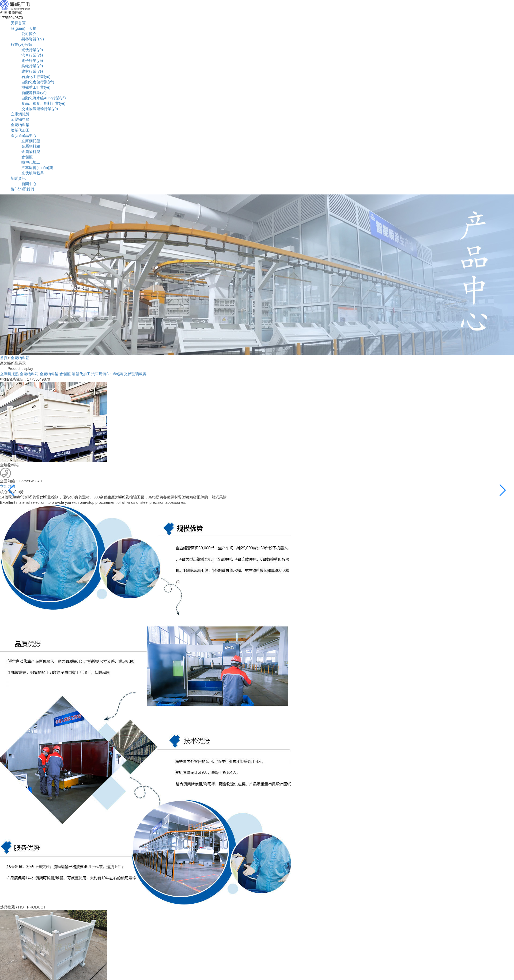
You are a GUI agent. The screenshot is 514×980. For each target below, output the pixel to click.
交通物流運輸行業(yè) (40, 109)
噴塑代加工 (20, 130)
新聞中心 (29, 184)
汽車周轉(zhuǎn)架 (37, 168)
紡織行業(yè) (32, 66)
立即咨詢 (7, 486)
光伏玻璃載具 (33, 173)
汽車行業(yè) (32, 55)
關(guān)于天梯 (24, 28)
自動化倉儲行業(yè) (38, 82)
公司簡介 (29, 34)
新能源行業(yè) (34, 93)
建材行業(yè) (32, 71)
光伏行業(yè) (32, 50)
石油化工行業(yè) (36, 77)
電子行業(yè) (32, 61)
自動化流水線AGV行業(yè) (44, 98)
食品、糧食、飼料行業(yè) (43, 103)
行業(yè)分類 (21, 44)
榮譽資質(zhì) (33, 39)
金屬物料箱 (20, 119)
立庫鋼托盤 (20, 114)
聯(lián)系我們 (22, 189)
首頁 (4, 358)
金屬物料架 (20, 125)
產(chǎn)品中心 (24, 136)
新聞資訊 (18, 178)
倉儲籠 (27, 157)
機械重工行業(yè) (36, 87)
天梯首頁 (18, 23)
